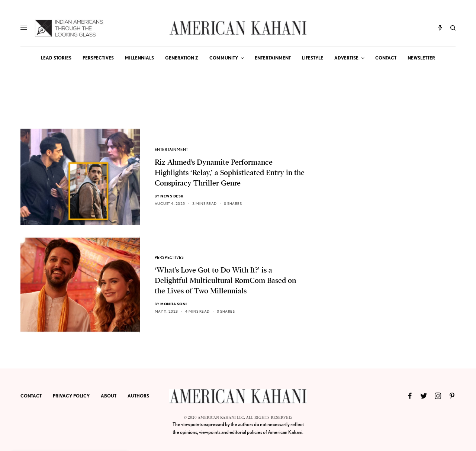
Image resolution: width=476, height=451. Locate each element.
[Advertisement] (400, 240)
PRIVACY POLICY (71, 396)
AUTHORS (138, 396)
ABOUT (109, 396)
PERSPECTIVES (169, 257)
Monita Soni (174, 304)
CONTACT (31, 396)
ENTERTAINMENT (171, 149)
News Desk (172, 196)
